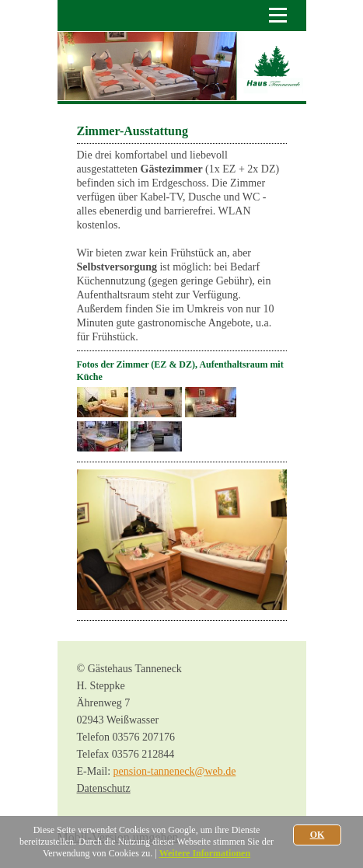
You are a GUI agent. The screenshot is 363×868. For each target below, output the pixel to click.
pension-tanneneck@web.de (175, 771)
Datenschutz (104, 788)
